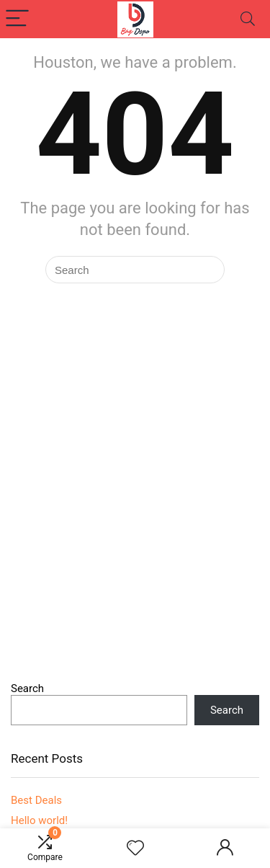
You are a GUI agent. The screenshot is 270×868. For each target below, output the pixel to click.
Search (27, 688)
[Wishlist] (135, 849)
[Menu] (17, 19)
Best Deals (36, 800)
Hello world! (39, 820)
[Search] (248, 19)
